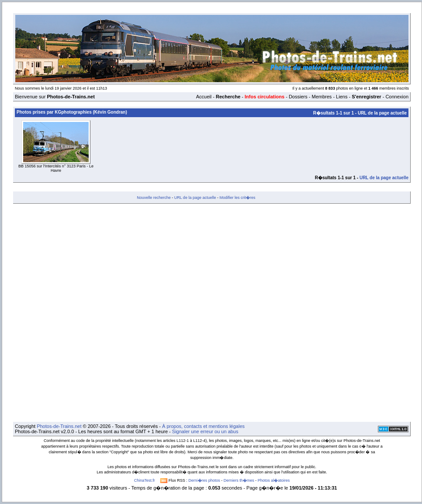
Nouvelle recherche (154, 198)
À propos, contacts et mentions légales (203, 426)
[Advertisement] (104, 313)
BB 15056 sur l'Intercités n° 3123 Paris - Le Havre (56, 168)
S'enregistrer (366, 97)
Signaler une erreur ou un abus (205, 431)
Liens (342, 97)
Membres (322, 97)
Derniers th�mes (239, 480)
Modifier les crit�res (237, 198)
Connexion (397, 97)
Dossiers (298, 97)
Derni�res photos (204, 480)
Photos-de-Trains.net (59, 426)
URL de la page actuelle (382, 113)
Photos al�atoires (274, 480)
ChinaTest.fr (145, 480)
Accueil (204, 97)
